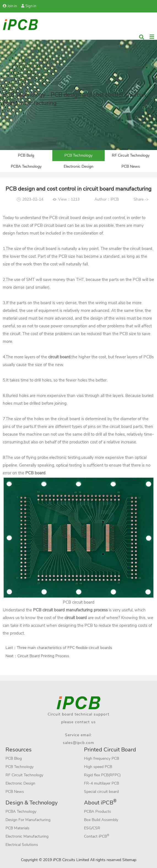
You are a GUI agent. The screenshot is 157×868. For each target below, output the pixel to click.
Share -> (141, 199)
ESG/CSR (92, 828)
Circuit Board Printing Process (43, 656)
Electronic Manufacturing (27, 836)
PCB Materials (17, 828)
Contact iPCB (97, 836)
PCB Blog (14, 758)
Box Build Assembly (101, 820)
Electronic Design (78, 166)
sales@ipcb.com (78, 743)
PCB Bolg (26, 155)
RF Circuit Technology (131, 155)
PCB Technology (78, 155)
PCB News (131, 166)
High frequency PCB (101, 758)
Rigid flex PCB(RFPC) (102, 775)
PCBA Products (98, 812)
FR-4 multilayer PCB (101, 783)
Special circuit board (101, 792)
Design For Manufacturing (28, 820)
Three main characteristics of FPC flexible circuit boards (64, 648)
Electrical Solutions (22, 845)
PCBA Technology (26, 166)
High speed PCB (98, 767)
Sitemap (129, 860)
